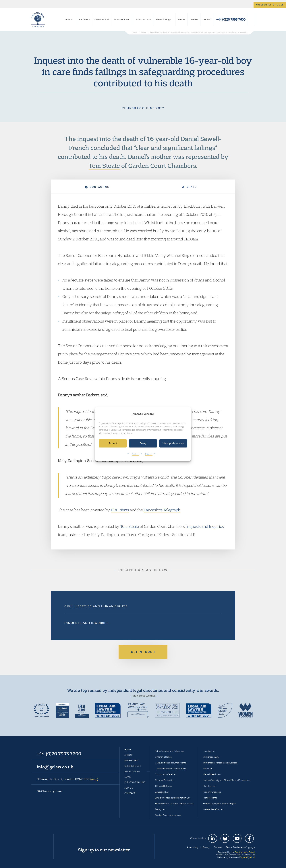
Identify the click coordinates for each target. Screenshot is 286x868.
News (127, 777)
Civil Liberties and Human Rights (96, 606)
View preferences (173, 443)
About (69, 19)
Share (189, 187)
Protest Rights (210, 798)
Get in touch (143, 652)
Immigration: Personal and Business (220, 763)
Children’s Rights (163, 757)
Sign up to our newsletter (104, 850)
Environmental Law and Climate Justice (174, 804)
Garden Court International (168, 815)
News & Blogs (163, 19)
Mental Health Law (212, 774)
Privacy (149, 454)
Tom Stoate (104, 165)
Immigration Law (211, 757)
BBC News (120, 510)
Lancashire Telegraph (162, 510)
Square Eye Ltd (247, 857)
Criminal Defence (163, 786)
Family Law (160, 809)
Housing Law (209, 751)
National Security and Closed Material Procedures (227, 780)
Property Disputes (212, 792)
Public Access (143, 19)
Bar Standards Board (245, 852)
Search (251, 20)
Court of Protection (165, 780)
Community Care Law (166, 774)
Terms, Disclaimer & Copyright (241, 847)
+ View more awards (143, 696)
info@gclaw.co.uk (55, 767)
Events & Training (135, 782)
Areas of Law (121, 19)
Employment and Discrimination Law (173, 798)
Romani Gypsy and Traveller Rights (219, 804)
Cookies (135, 454)
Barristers (84, 19)
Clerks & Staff (102, 19)
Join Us (194, 19)
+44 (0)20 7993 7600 (231, 19)
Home (128, 750)
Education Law (162, 792)
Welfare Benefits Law (213, 809)
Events (181, 19)
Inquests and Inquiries (205, 526)
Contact (207, 19)
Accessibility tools (270, 5)
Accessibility (193, 847)
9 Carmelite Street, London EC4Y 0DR (67, 779)
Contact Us (97, 187)
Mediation (208, 768)
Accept (113, 443)
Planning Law (209, 786)
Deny (143, 443)
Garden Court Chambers (38, 20)
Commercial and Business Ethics (171, 768)
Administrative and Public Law (169, 751)
